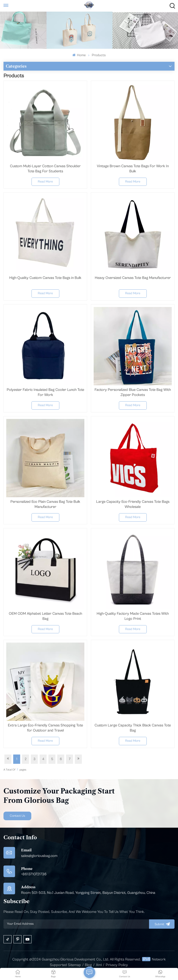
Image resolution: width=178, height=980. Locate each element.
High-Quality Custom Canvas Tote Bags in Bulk (45, 278)
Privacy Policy (117, 965)
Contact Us (17, 816)
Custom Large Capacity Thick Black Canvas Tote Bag (133, 728)
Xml (99, 965)
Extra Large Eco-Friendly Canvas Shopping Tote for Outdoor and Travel (45, 728)
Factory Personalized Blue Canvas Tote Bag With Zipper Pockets (133, 392)
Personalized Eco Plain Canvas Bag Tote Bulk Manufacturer (45, 504)
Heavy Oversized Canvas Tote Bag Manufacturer (133, 278)
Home (79, 55)
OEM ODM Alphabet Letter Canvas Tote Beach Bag (45, 616)
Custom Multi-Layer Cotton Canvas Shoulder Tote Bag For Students (45, 169)
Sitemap (74, 965)
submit (162, 924)
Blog (88, 965)
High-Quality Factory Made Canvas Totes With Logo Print (133, 616)
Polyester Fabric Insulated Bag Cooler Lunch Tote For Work (45, 392)
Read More (45, 182)
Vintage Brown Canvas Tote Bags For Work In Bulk (133, 169)
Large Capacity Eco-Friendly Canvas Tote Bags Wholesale (133, 504)
